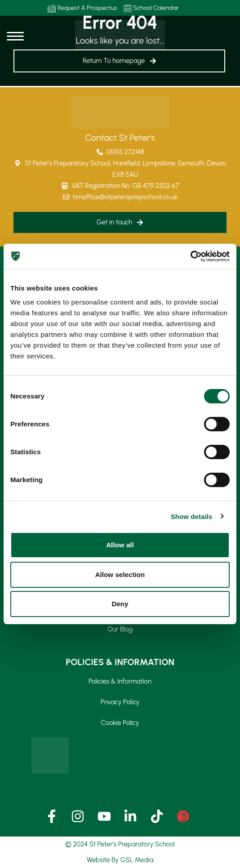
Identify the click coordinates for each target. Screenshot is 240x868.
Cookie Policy (120, 723)
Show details (192, 517)
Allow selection (120, 575)
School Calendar (151, 8)
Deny (120, 604)
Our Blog (120, 629)
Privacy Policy (120, 702)
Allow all (120, 545)
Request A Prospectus (82, 8)
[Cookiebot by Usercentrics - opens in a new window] (190, 256)
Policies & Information (120, 681)
